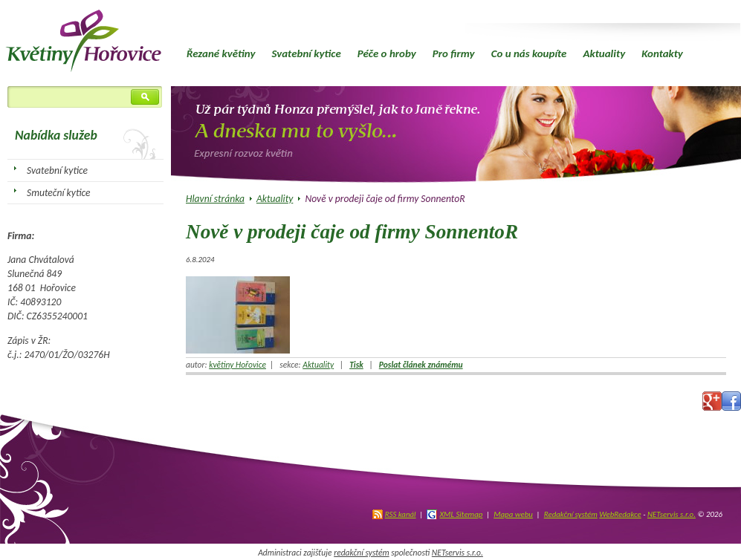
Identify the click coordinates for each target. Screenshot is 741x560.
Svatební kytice (306, 53)
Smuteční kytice (59, 193)
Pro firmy (454, 53)
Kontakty (662, 53)
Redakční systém (571, 514)
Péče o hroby (387, 53)
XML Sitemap (461, 514)
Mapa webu (513, 514)
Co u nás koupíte (529, 53)
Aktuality (604, 53)
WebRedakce (620, 514)
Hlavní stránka (215, 199)
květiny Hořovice (237, 365)
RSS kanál (401, 514)
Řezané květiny (221, 53)
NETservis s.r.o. (672, 514)
